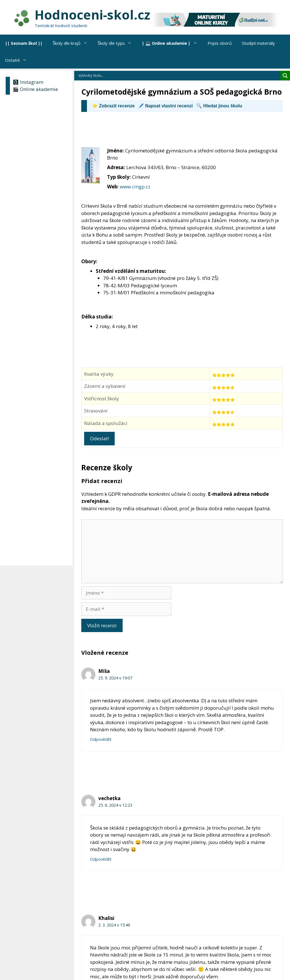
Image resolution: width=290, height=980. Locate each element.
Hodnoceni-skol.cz (92, 15)
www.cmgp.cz (135, 187)
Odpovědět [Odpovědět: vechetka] (101, 859)
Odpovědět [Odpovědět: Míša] (101, 739)
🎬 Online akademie (35, 89)
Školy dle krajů (73, 43)
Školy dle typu (117, 43)
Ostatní (18, 60)
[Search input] (179, 76)
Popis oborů (220, 43)
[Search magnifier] (285, 76)
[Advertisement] (184, 132)
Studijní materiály (258, 43)
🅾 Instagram (28, 82)
